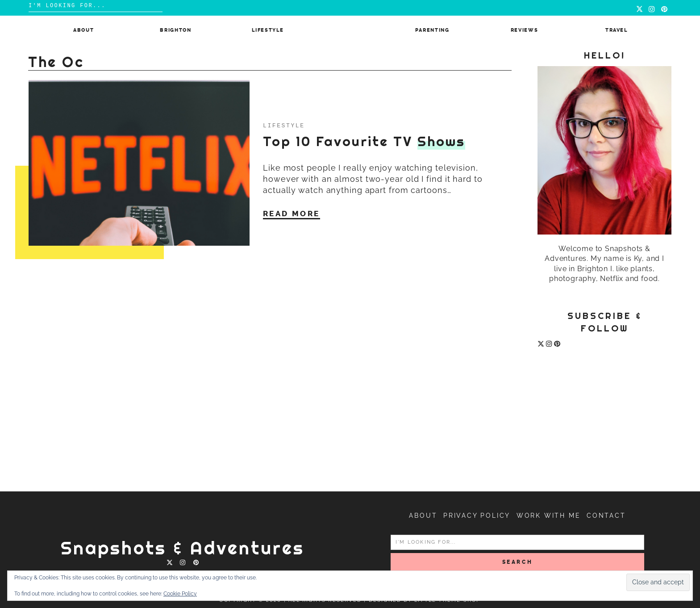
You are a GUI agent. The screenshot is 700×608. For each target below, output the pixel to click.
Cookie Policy (180, 594)
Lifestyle (268, 30)
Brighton (175, 30)
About (83, 30)
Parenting (432, 30)
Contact (606, 516)
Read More (292, 213)
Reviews (525, 30)
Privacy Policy (477, 516)
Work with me (549, 516)
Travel (617, 30)
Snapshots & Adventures (183, 548)
